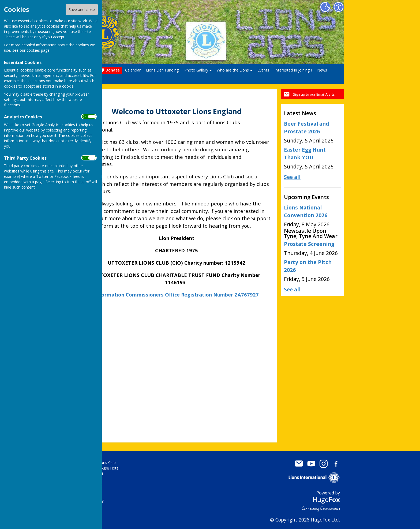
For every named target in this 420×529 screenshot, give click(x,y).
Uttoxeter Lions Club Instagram (324, 464)
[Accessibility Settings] (339, 7)
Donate (110, 70)
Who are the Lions (233, 70)
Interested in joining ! (293, 70)
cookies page (38, 50)
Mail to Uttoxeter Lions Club (299, 464)
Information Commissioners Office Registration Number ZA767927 (177, 294)
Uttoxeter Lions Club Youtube (311, 464)
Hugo (326, 499)
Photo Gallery (196, 70)
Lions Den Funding (162, 70)
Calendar (133, 70)
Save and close (82, 10)
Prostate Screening (309, 244)
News (322, 70)
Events (263, 70)
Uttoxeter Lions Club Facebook (336, 464)
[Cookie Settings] (325, 7)
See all (292, 177)
